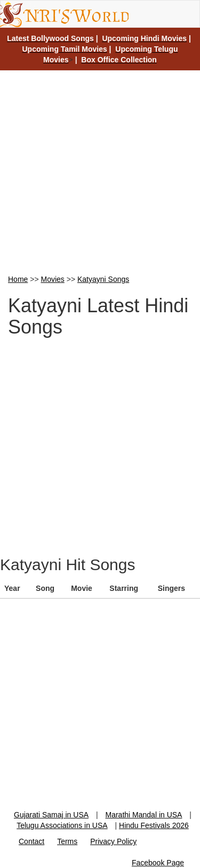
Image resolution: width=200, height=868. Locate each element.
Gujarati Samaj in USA (51, 815)
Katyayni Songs (103, 279)
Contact (31, 841)
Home (18, 279)
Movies (53, 279)
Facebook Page (158, 863)
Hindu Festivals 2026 (154, 825)
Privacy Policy (113, 841)
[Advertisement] (100, 171)
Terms (67, 841)
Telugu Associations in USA (62, 825)
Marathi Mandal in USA (144, 815)
